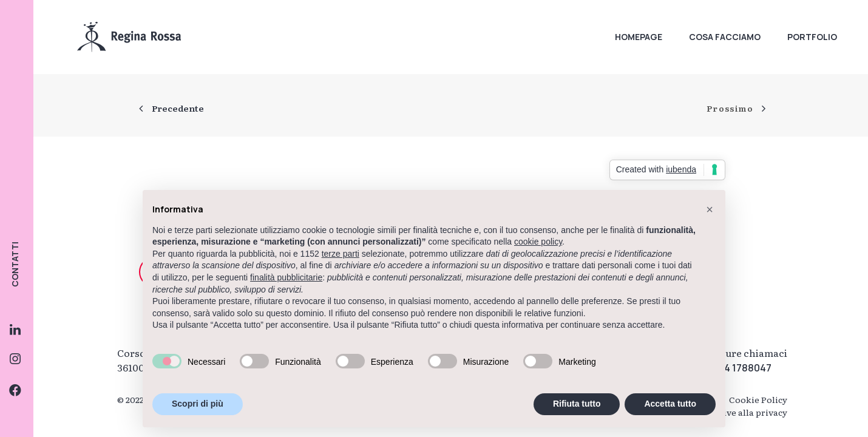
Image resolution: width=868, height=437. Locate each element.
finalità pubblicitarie (286, 277)
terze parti (341, 254)
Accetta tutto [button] (670, 404)
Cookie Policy (758, 399)
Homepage (639, 37)
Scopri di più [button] (198, 404)
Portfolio (812, 37)
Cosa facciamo (725, 37)
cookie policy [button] (538, 242)
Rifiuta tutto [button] (577, 404)
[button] (710, 209)
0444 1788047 (739, 368)
